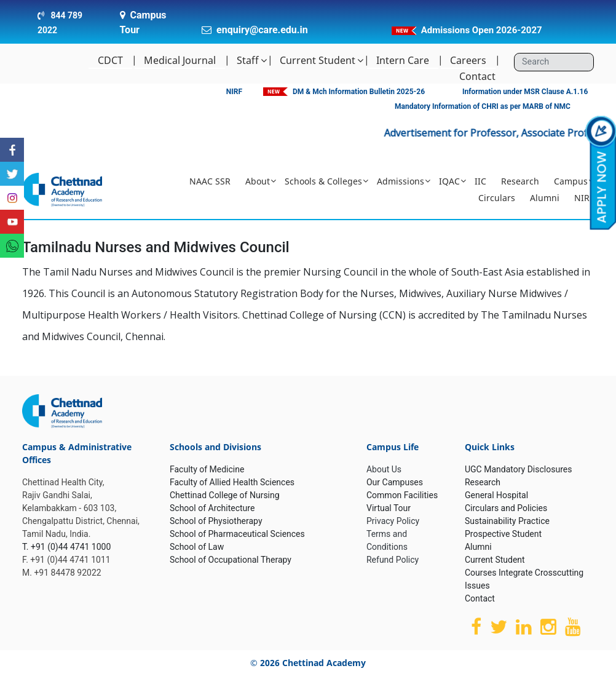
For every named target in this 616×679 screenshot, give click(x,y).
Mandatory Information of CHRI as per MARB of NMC (483, 106)
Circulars (497, 198)
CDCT (110, 60)
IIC (480, 181)
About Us (384, 469)
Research (520, 181)
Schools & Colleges (323, 181)
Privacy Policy (393, 521)
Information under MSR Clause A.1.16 (525, 92)
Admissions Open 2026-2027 (482, 30)
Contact (477, 76)
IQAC (449, 181)
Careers (468, 60)
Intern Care (403, 60)
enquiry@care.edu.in (262, 30)
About (258, 181)
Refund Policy (393, 560)
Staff (248, 60)
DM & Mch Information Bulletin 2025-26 (359, 92)
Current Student (318, 60)
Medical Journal (180, 60)
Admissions (401, 181)
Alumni (545, 198)
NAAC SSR (210, 181)
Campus (571, 181)
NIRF (234, 92)
